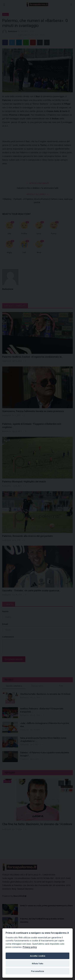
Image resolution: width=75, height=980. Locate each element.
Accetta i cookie (38, 956)
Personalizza (38, 971)
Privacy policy (30, 947)
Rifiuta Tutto (37, 963)
